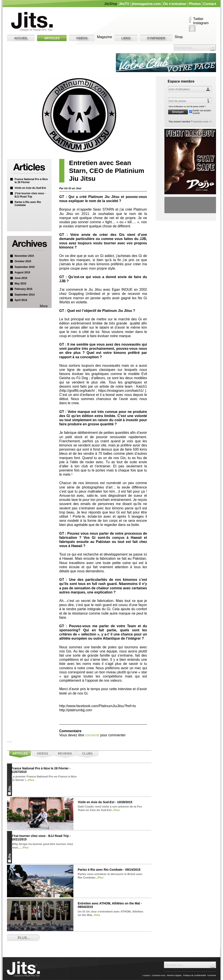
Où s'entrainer (175, 4)
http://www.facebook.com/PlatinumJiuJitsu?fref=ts (98, 706)
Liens (126, 38)
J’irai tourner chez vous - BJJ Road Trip (30, 195)
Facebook (190, 20)
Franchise (212, 975)
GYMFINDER (156, 38)
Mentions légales (174, 975)
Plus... (24, 938)
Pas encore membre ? (190, 122)
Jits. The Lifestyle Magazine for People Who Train (32, 22)
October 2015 (23, 261)
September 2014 (25, 295)
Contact (210, 4)
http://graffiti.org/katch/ (78, 391)
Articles (52, 38)
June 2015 (21, 278)
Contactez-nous (158, 975)
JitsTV (124, 4)
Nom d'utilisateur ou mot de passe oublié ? (187, 106)
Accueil (21, 38)
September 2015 (25, 267)
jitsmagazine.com (146, 4)
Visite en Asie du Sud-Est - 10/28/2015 (105, 802)
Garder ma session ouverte (202, 112)
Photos (195, 4)
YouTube (192, 28)
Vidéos (82, 38)
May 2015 (20, 284)
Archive (29, 244)
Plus (31, 780)
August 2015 (22, 272)
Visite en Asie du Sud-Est (30, 188)
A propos (146, 975)
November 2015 (24, 256)
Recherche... (185, 48)
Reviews (65, 754)
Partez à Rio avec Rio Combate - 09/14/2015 (109, 870)
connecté (92, 735)
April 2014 (21, 300)
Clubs (87, 754)
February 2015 (23, 289)
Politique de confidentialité (195, 975)
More (44, 306)
